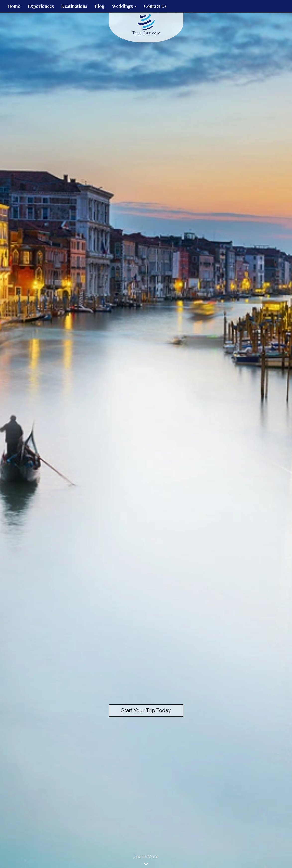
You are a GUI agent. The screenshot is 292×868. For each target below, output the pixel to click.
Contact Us (155, 6)
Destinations (74, 6)
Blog (100, 6)
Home (14, 6)
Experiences (41, 6)
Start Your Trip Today (146, 710)
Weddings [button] (124, 6)
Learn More (146, 861)
